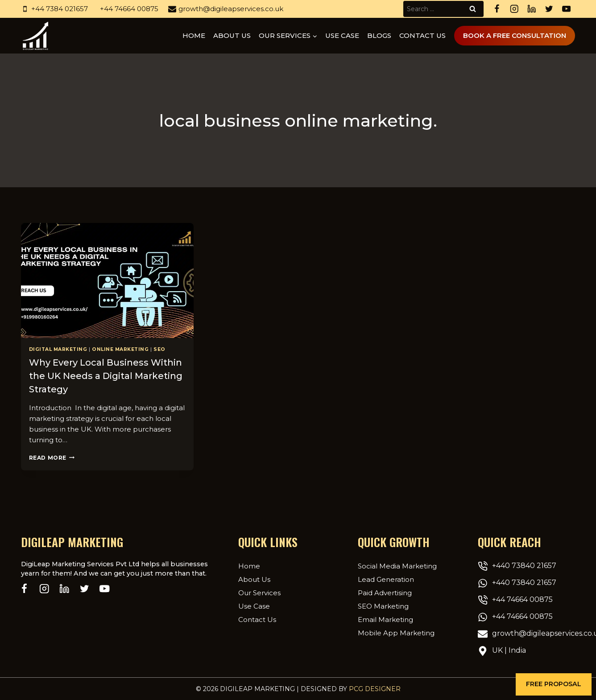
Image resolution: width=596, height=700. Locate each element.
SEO (159, 349)
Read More (52, 458)
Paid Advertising (385, 593)
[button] (554, 684)
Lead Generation (386, 579)
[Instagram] (514, 9)
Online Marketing (120, 349)
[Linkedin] (532, 9)
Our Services (259, 593)
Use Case (342, 35)
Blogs (379, 35)
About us (232, 35)
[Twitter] (549, 9)
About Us (254, 579)
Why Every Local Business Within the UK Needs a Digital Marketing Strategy (106, 376)
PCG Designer (375, 689)
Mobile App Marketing (396, 633)
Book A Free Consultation (515, 35)
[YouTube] (566, 9)
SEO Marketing (383, 606)
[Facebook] (497, 9)
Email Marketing (385, 620)
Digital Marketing (58, 349)
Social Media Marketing (397, 566)
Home (194, 35)
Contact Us (422, 35)
